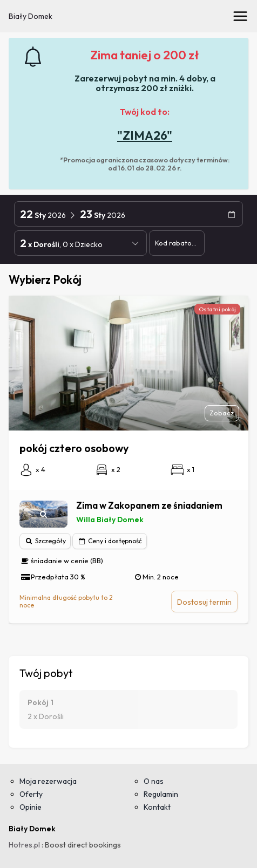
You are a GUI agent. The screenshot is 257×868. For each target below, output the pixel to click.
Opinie (31, 807)
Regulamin (161, 794)
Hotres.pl (24, 845)
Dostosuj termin (204, 602)
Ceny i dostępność (110, 541)
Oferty (31, 794)
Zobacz (222, 413)
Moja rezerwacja (48, 781)
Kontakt (157, 807)
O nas (154, 781)
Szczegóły (45, 541)
